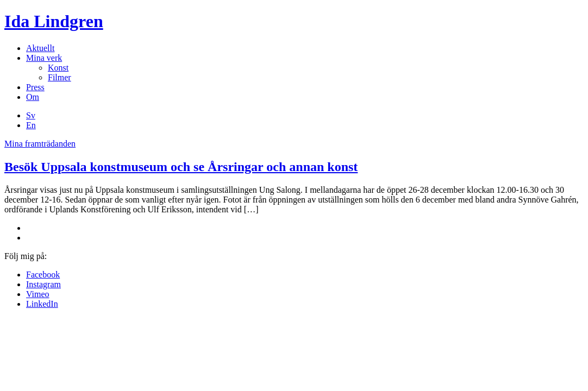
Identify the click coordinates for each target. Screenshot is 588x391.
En (31, 125)
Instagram (43, 284)
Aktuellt (40, 48)
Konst (58, 68)
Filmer (60, 77)
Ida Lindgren (54, 21)
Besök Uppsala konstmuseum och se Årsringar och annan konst (181, 167)
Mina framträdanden (40, 144)
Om (33, 97)
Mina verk (44, 58)
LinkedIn (42, 304)
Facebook (43, 275)
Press (35, 87)
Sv (31, 115)
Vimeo (38, 294)
